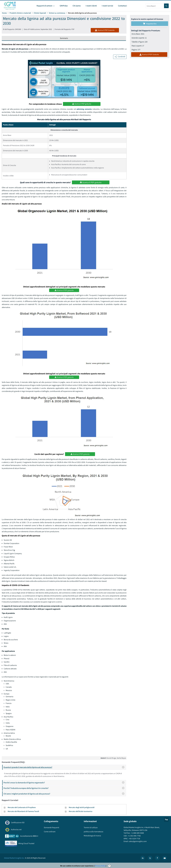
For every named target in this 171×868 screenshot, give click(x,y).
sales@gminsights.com (137, 841)
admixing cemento (84, 109)
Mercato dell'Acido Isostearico (81, 811)
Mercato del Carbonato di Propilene (22, 807)
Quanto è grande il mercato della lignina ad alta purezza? (65, 767)
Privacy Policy (100, 866)
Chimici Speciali (40, 13)
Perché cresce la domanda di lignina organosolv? (65, 783)
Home (4, 13)
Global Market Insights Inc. (14, 858)
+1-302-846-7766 (134, 836)
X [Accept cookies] (109, 866)
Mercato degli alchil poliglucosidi (82, 807)
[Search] (166, 6)
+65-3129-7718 (134, 839)
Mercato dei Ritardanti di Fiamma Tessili (23, 811)
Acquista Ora (150, 24)
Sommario (64, 38)
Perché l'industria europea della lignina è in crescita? (65, 788)
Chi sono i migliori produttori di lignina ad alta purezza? (65, 794)
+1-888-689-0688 (137, 833)
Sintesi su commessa (57, 13)
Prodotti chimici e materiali (20, 13)
